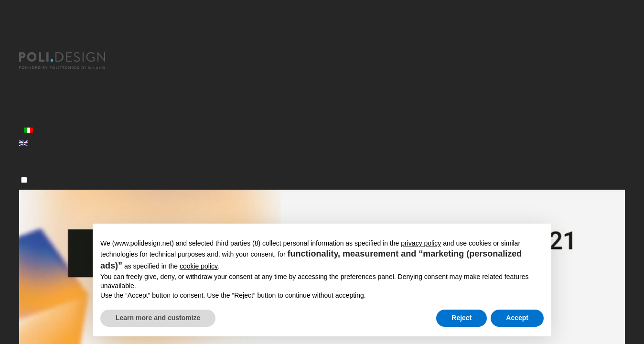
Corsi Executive (48, 91)
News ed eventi (48, 117)
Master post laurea (56, 79)
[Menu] (24, 180)
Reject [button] (462, 318)
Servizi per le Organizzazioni (72, 104)
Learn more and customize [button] (158, 318)
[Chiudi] (25, 46)
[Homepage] (71, 61)
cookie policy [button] (199, 266)
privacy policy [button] (421, 243)
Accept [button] (517, 318)
